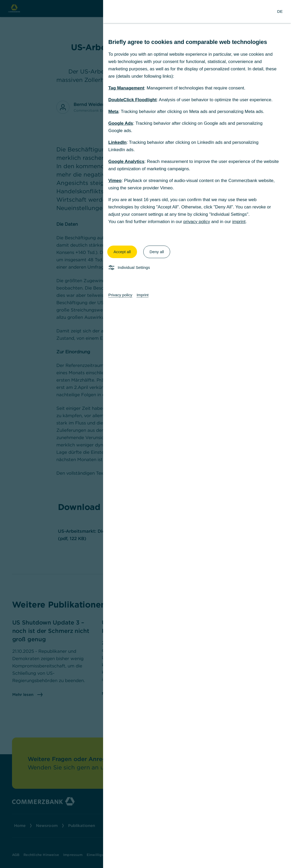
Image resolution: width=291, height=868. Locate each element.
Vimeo (115, 181)
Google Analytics (126, 161)
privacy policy (197, 222)
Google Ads (121, 123)
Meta (113, 112)
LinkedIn (117, 142)
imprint (239, 222)
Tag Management (126, 88)
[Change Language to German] (280, 12)
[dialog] (145, 434)
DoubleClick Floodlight (132, 100)
